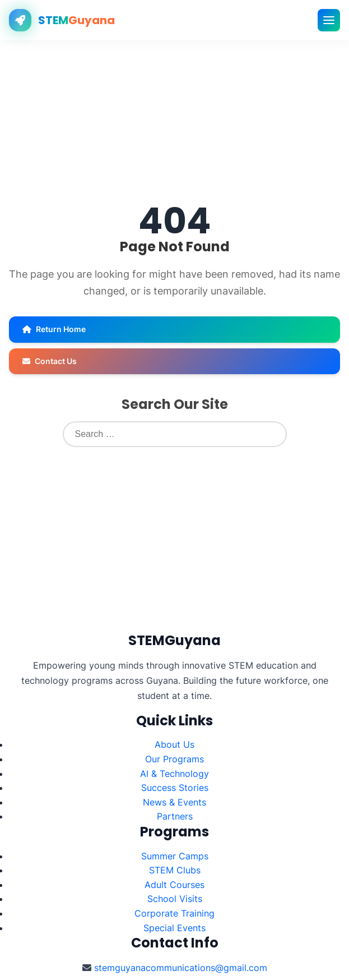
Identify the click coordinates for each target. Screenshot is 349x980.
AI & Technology (175, 774)
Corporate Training (175, 913)
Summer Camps (175, 856)
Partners (175, 816)
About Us (175, 744)
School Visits (175, 899)
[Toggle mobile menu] (329, 20)
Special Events (175, 928)
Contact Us (50, 361)
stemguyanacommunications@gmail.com (181, 968)
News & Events (175, 802)
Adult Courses (175, 885)
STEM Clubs (175, 870)
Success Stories (175, 788)
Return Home (54, 329)
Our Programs (175, 759)
